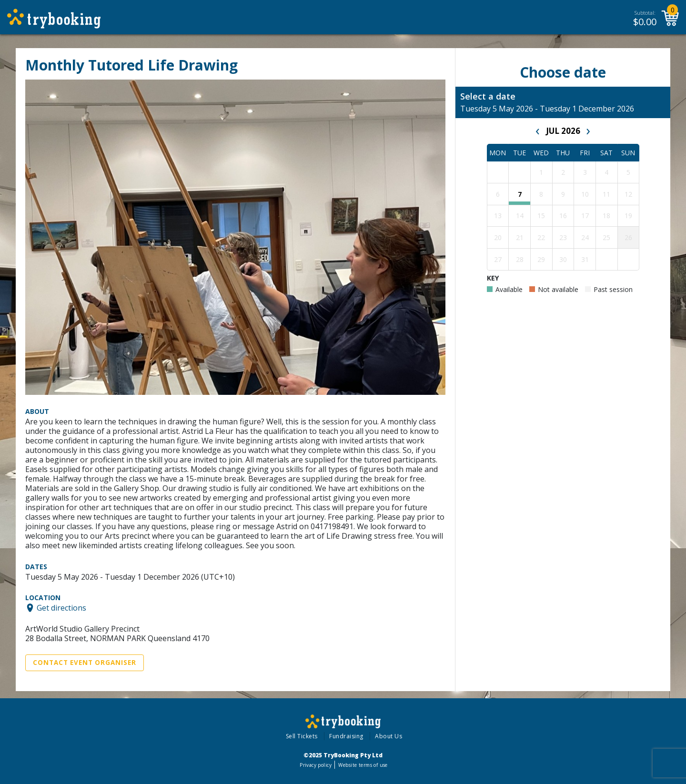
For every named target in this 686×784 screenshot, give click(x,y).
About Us (388, 736)
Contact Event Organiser (85, 663)
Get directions (61, 608)
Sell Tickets (302, 736)
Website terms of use (363, 765)
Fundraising (346, 736)
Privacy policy (316, 765)
